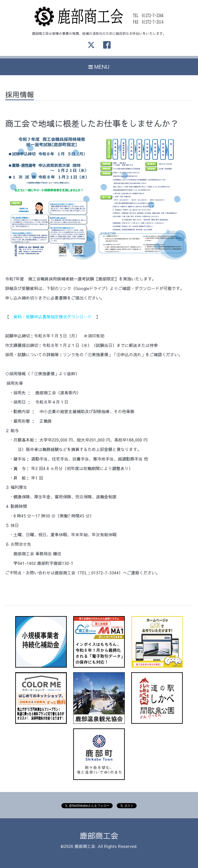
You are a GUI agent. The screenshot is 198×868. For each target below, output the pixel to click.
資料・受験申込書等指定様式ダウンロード (53, 317)
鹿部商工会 (99, 835)
